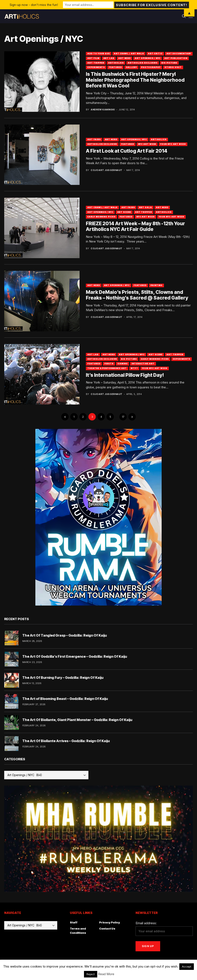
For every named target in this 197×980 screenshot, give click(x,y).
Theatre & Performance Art (107, 368)
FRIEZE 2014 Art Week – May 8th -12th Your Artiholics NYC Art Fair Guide (135, 226)
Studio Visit (173, 67)
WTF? (134, 368)
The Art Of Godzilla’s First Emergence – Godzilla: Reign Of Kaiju (75, 656)
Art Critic (155, 54)
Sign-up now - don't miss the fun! (34, 5)
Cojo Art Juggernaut (106, 170)
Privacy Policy (110, 922)
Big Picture (169, 63)
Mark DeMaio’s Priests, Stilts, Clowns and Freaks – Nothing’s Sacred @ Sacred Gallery (137, 295)
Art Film (93, 58)
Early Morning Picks (101, 217)
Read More (106, 974)
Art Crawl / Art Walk (129, 54)
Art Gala (145, 207)
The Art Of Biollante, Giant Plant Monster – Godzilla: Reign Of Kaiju (77, 720)
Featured (115, 67)
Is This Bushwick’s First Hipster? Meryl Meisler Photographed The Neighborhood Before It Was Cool (135, 80)
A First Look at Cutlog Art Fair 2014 (127, 151)
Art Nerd (124, 58)
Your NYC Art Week (173, 144)
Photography (151, 67)
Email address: (146, 923)
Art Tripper (96, 63)
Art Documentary (179, 54)
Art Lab (109, 58)
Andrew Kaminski (103, 110)
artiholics (116, 63)
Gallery (131, 67)
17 (123, 417)
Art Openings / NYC (148, 58)
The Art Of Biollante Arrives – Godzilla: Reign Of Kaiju (66, 741)
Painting (156, 285)
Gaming (122, 364)
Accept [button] (187, 966)
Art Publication (176, 58)
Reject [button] (91, 974)
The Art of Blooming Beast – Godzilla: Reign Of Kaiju (65, 699)
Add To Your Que (99, 54)
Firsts (109, 364)
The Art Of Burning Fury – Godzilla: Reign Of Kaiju (63, 678)
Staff (74, 922)
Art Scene (124, 212)
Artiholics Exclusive (143, 63)
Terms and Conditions (78, 931)
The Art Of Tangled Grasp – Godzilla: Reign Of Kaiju (65, 635)
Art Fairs (94, 139)
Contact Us (107, 928)
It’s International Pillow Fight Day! (125, 375)
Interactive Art (143, 364)
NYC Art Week (147, 144)
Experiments (96, 67)
